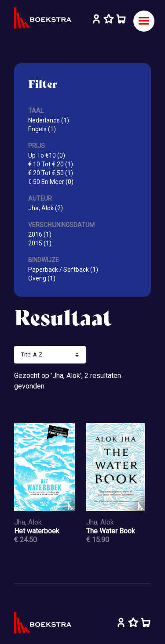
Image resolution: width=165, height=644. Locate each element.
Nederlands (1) (49, 120)
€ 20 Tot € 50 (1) (51, 173)
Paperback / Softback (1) (63, 270)
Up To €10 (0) (47, 155)
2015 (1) (40, 243)
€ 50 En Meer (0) (51, 182)
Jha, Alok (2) (46, 208)
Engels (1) (42, 129)
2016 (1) (40, 234)
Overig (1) (42, 278)
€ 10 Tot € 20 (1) (51, 164)
